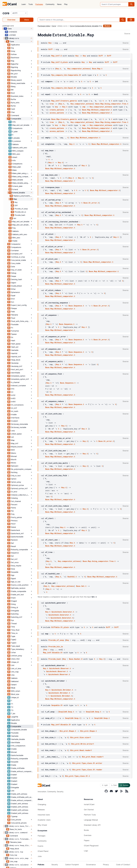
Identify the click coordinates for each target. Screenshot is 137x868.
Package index (44, 26)
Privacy (106, 865)
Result (13, 546)
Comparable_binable (19, 730)
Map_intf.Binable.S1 (53, 653)
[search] (131, 4)
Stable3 (14, 781)
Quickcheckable (17, 537)
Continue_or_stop (18, 257)
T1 (12, 704)
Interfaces (15, 418)
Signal (13, 578)
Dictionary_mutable (19, 427)
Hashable (15, 350)
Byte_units (15, 103)
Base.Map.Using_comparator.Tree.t (112, 104)
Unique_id (15, 662)
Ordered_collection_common (21, 495)
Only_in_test (16, 476)
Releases (41, 810)
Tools (31, 4)
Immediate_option (18, 376)
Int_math (15, 411)
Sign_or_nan (16, 582)
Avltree (14, 54)
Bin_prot (14, 74)
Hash (13, 341)
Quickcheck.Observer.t (60, 668)
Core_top (13, 855)
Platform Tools (90, 815)
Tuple (13, 636)
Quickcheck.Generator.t (63, 612)
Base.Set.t (81, 586)
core (6, 13)
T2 (12, 707)
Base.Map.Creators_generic (64, 119)
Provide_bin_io (20, 212)
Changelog (42, 804)
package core (8, 26)
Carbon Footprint (72, 865)
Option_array (16, 482)
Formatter (15, 331)
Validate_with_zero (20, 148)
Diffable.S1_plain (60, 627)
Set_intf (14, 559)
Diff (16, 205)
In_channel (15, 382)
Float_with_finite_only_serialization (21, 321)
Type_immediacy (18, 649)
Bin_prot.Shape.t (68, 731)
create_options (57, 110)
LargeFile (15, 717)
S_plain (15, 132)
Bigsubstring (16, 70)
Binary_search (16, 80)
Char (13, 112)
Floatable (15, 324)
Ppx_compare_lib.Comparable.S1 (66, 75)
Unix (13, 675)
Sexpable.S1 (57, 705)
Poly (14, 228)
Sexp (13, 569)
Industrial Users (44, 815)
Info (13, 389)
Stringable (15, 611)
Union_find (15, 659)
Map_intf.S (57, 56)
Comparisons (17, 128)
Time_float (15, 630)
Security (55, 865)
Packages (39, 4)
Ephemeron (15, 292)
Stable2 (14, 778)
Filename (15, 315)
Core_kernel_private (19, 823)
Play (66, 4)
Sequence (15, 553)
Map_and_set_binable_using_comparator (21, 225)
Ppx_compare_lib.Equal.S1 (64, 88)
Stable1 (14, 775)
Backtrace (15, 58)
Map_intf (15, 443)
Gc (12, 337)
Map (15, 199)
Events (40, 846)
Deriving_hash (16, 279)
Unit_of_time (16, 669)
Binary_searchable (18, 83)
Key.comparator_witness (79, 69)
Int (12, 392)
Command (15, 115)
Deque (14, 276)
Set (15, 218)
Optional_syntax (17, 485)
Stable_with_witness (19, 794)
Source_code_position (20, 585)
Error (13, 299)
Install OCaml (89, 804)
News (59, 4)
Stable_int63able (18, 768)
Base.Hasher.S (76, 659)
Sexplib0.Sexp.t (66, 712)
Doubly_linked (16, 286)
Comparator (16, 244)
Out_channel (16, 501)
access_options (57, 113)
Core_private (16, 820)
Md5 (13, 450)
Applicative (15, 45)
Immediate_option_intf (20, 379)
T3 (12, 710)
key (56, 107)
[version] (19, 13)
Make (14, 170)
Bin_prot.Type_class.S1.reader (87, 770)
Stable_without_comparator (22, 771)
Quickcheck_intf (17, 533)
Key (16, 202)
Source (127, 34)
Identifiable (16, 373)
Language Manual (91, 820)
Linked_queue (16, 434)
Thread (14, 624)
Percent (14, 505)
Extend (15, 189)
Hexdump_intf (17, 366)
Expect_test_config (19, 305)
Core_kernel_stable (18, 260)
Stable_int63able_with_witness (22, 797)
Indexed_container (18, 386)
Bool (13, 93)
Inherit (15, 157)
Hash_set (15, 347)
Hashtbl (14, 353)
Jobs (40, 856)
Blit (12, 90)
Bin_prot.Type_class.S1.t (77, 776)
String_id (15, 607)
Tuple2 (14, 640)
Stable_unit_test (17, 595)
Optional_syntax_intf (19, 488)
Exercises (88, 835)
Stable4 (14, 784)
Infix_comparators (18, 746)
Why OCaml (42, 825)
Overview (11, 20)
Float (13, 318)
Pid (12, 511)
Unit (13, 665)
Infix (14, 122)
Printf (13, 524)
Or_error (14, 492)
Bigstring (14, 67)
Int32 (13, 395)
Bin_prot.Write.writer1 (83, 744)
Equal (13, 296)
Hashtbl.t (72, 577)
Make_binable (18, 180)
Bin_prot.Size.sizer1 (81, 737)
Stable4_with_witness (20, 813)
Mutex (14, 463)
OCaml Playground (91, 846)
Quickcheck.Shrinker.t (62, 690)
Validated (15, 681)
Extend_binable (19, 193)
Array (13, 51)
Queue (13, 527)
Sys (12, 620)
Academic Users (44, 820)
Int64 (13, 402)
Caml (13, 109)
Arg (12, 48)
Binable (14, 77)
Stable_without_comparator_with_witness (22, 800)
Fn (12, 328)
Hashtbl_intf (16, 357)
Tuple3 (14, 643)
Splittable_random (18, 588)
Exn (13, 302)
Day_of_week (16, 270)
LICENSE (12, 35)
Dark (114, 785)
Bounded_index (17, 96)
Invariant (15, 421)
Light (105, 785)
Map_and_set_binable (21, 125)
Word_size (15, 694)
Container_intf (17, 254)
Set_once (15, 562)
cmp (84, 107)
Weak (13, 688)
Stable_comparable (19, 591)
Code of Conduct (123, 865)
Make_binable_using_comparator (21, 183)
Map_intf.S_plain (60, 62)
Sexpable (15, 572)
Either (13, 289)
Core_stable (16, 263)
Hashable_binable (18, 739)
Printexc (14, 521)
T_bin (13, 714)
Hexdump (15, 363)
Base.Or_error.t (91, 203)
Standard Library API (92, 825)
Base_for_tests (16, 829)
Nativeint (15, 466)
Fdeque (14, 308)
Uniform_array (17, 656)
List (12, 437)
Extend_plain (17, 186)
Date (13, 267)
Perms (13, 508)
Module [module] (107, 26)
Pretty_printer (16, 517)
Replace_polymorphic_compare (23, 196)
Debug (14, 273)
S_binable (16, 138)
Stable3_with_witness (20, 810)
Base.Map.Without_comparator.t (97, 110)
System (124, 785)
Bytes (13, 106)
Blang (13, 86)
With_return (16, 691)
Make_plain (17, 167)
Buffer (14, 99)
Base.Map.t (97, 69)
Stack (13, 598)
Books (86, 830)
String (13, 604)
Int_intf (14, 408)
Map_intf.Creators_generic (64, 101)
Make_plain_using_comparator (21, 173)
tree (52, 104)
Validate (15, 144)
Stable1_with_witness (19, 804)
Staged (14, 601)
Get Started (89, 810)
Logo (86, 851)
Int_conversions (17, 405)
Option (14, 479)
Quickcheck (16, 530)
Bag (13, 61)
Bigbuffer (15, 64)
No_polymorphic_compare (21, 469)
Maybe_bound (17, 447)
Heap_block (16, 360)
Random (14, 540)
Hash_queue (16, 344)
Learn (24, 4)
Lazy (13, 431)
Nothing (14, 472)
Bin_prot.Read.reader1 (81, 750)
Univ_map (15, 672)
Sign (13, 575)
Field (13, 312)
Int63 (13, 398)
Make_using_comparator (21, 177)
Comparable (16, 119)
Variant (14, 685)
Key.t (58, 69)
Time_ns (14, 633)
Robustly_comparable (19, 550)
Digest (14, 283)
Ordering (14, 498)
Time (13, 627)
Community (50, 4)
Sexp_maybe (16, 566)
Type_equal (15, 646)
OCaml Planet (43, 851)
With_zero (16, 154)
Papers (87, 840)
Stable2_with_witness (20, 807)
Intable (14, 414)
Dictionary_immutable (19, 424)
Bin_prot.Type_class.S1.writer (87, 763)
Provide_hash (20, 215)
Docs (27, 20)
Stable (15, 241)
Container (15, 250)
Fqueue (14, 334)
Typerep (14, 816)
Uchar (13, 652)
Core (10, 29)
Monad (14, 456)
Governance (91, 865)
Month (14, 460)
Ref (12, 543)
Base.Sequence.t (76, 306)
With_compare (18, 151)
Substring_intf (17, 617)
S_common (17, 141)
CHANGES (13, 32)
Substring (15, 614)
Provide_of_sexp (21, 209)
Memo (14, 453)
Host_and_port (17, 369)
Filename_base (16, 842)
